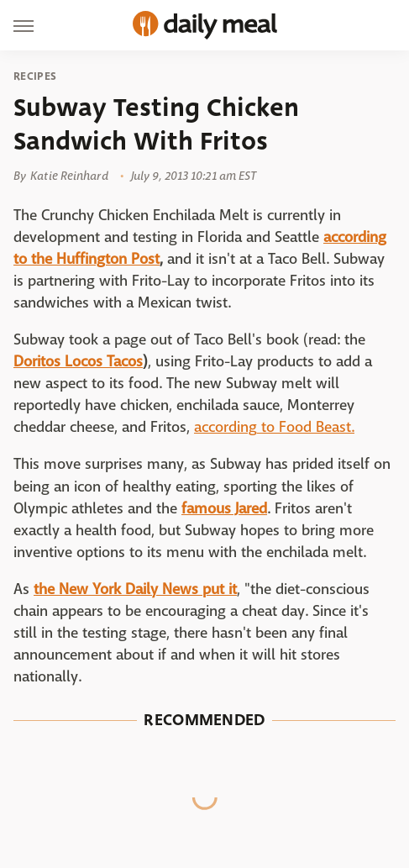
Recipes (35, 76)
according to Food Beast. (274, 427)
